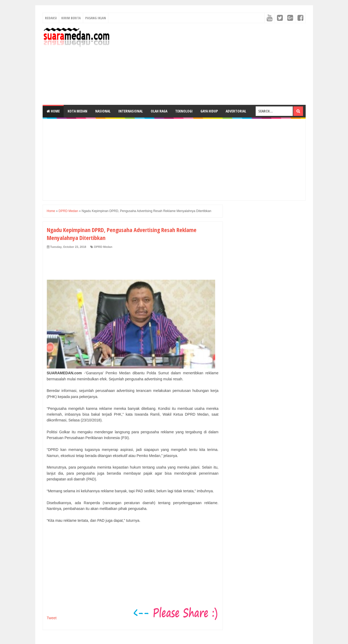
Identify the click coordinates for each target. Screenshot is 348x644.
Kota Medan (77, 111)
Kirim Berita (71, 18)
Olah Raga (159, 111)
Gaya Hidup (209, 111)
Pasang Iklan (96, 18)
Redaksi (51, 18)
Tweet (52, 618)
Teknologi (184, 111)
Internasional (131, 111)
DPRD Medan (103, 247)
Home (53, 111)
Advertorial (236, 111)
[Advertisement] (210, 64)
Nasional (103, 111)
